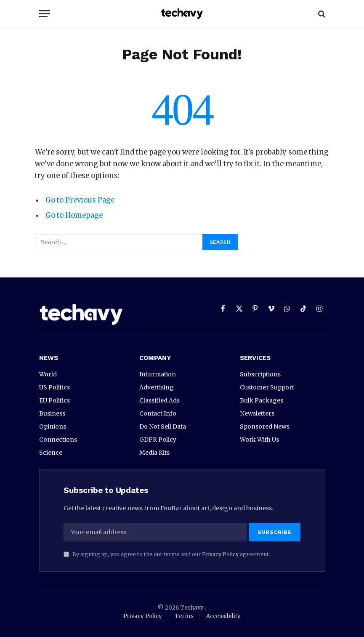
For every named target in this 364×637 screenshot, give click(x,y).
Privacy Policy (220, 554)
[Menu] (45, 14)
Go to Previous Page (80, 200)
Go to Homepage (74, 215)
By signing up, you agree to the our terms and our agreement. (167, 554)
